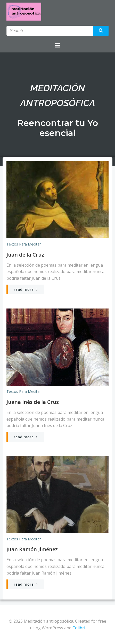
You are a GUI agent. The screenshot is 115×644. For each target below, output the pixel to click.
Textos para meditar (24, 244)
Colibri (79, 628)
